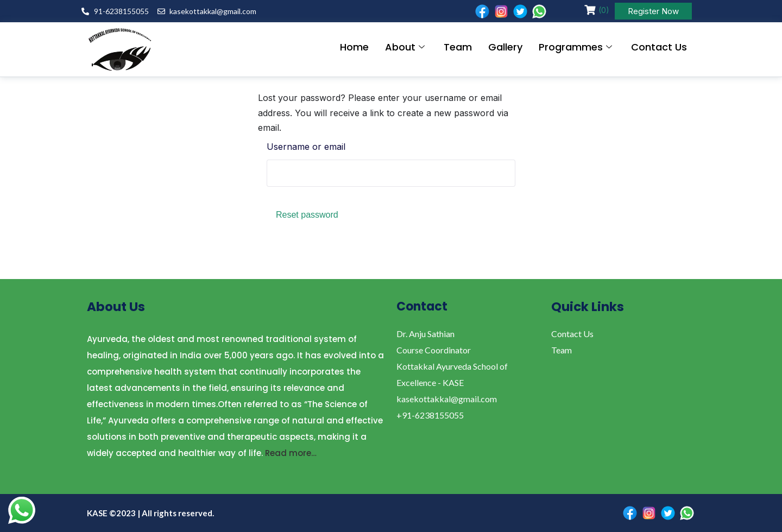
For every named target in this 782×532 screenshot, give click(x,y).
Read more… (291, 453)
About (406, 47)
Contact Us (659, 47)
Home (354, 47)
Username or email (306, 147)
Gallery (505, 47)
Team (458, 47)
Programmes (577, 47)
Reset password (307, 215)
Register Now (653, 11)
